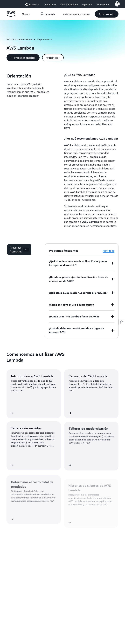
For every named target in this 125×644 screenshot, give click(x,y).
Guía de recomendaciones (20, 39)
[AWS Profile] (117, 4)
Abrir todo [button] (109, 251)
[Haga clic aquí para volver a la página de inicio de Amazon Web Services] (11, 16)
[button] (107, 14)
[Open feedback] (121, 322)
